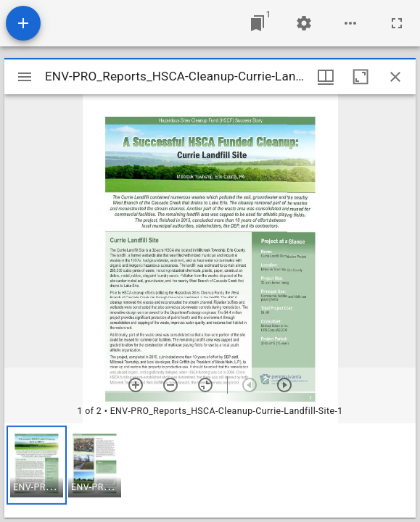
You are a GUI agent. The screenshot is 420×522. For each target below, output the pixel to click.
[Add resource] (23, 23)
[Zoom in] (136, 385)
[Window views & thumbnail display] (326, 77)
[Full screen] (397, 23)
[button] (37, 465)
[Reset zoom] (205, 385)
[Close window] (395, 77)
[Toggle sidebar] (25, 77)
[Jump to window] (258, 23)
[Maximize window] (361, 77)
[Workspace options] (350, 23)
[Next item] (284, 385)
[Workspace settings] (304, 23)
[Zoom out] (170, 385)
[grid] (210, 471)
